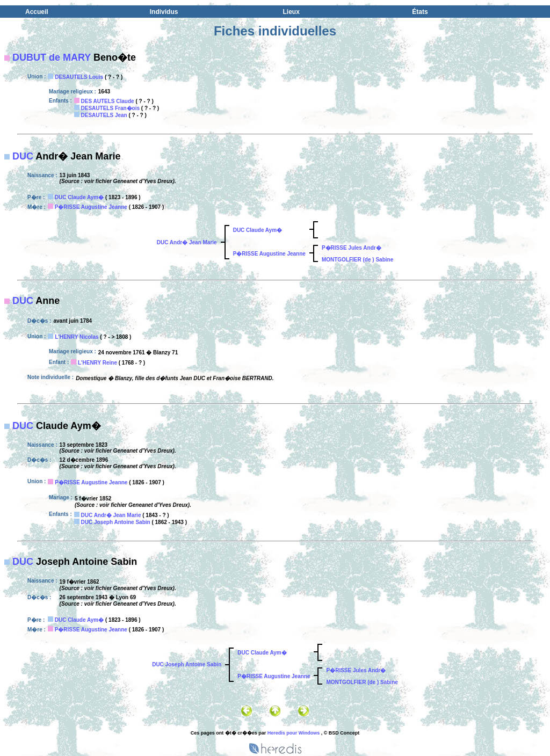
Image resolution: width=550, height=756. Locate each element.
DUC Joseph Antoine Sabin (116, 522)
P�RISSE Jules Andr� (352, 248)
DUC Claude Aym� (79, 197)
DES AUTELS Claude (108, 101)
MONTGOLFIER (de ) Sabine (357, 260)
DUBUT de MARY (52, 57)
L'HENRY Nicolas (77, 337)
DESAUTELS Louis (79, 77)
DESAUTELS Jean (104, 115)
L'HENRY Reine (97, 363)
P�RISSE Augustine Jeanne (91, 207)
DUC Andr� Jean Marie (187, 242)
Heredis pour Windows (294, 733)
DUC (23, 156)
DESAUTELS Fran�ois (110, 108)
